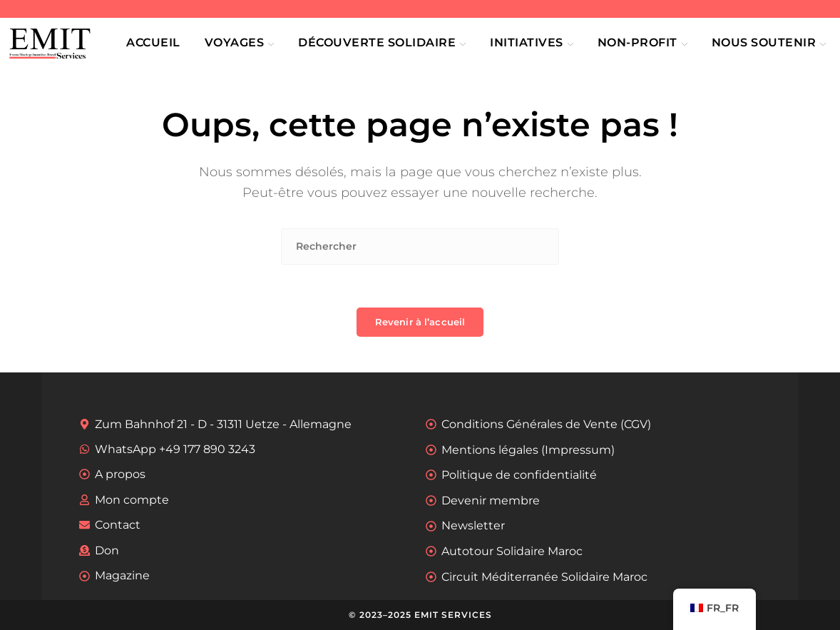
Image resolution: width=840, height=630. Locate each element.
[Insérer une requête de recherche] (420, 247)
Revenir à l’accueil (420, 322)
